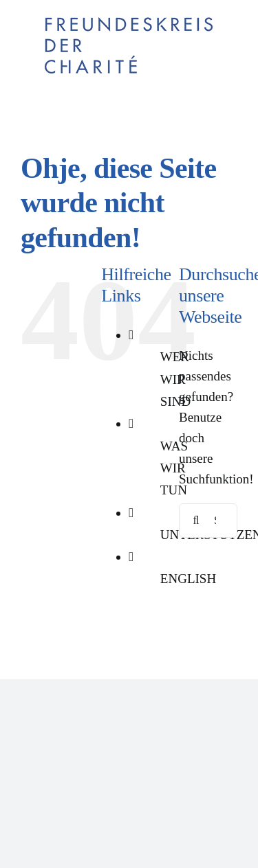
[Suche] (196, 521)
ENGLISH (188, 579)
